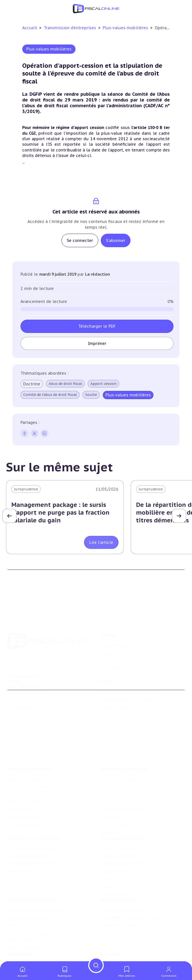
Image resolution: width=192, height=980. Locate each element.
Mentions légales (114, 697)
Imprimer (97, 343)
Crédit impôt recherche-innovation (38, 895)
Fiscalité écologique (119, 885)
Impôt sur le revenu (25, 760)
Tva (103, 775)
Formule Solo (19, 689)
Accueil (30, 28)
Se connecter (80, 240)
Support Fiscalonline (118, 638)
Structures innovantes (27, 903)
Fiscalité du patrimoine (30, 750)
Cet (103, 783)
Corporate (109, 813)
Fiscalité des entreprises (124, 750)
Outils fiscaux (21, 941)
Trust (105, 862)
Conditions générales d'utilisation (129, 681)
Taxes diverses (112, 798)
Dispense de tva (21, 854)
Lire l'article (101, 542)
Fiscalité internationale (123, 821)
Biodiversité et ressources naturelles (132, 903)
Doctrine (32, 384)
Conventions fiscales (117, 832)
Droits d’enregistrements (121, 790)
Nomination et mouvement (124, 952)
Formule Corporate (24, 697)
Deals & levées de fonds (121, 959)
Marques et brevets (24, 911)
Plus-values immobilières (30, 768)
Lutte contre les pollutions (124, 895)
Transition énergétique (120, 911)
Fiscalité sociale (113, 806)
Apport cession (103, 384)
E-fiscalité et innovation (31, 885)
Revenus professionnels (120, 768)
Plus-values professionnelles (33, 832)
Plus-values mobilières (126, 28)
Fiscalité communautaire (122, 847)
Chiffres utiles (20, 952)
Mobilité (107, 869)
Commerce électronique (28, 918)
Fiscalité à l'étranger (117, 839)
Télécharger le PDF (97, 326)
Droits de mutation (24, 783)
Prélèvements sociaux (27, 798)
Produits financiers (24, 806)
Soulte (91, 395)
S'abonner (116, 240)
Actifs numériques (24, 933)
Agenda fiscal (19, 959)
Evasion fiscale (112, 854)
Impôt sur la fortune (26, 775)
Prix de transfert (114, 877)
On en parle (111, 941)
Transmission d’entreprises (70, 28)
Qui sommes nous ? (117, 630)
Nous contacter (113, 653)
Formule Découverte (26, 681)
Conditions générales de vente (126, 689)
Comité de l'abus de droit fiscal (50, 395)
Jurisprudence (26, 489)
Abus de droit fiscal (65, 384)
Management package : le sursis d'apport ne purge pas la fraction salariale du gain (60, 512)
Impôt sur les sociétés (119, 760)
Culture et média (22, 926)
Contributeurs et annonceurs (125, 645)
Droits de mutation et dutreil (33, 847)
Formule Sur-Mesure (26, 704)
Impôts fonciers (21, 790)
